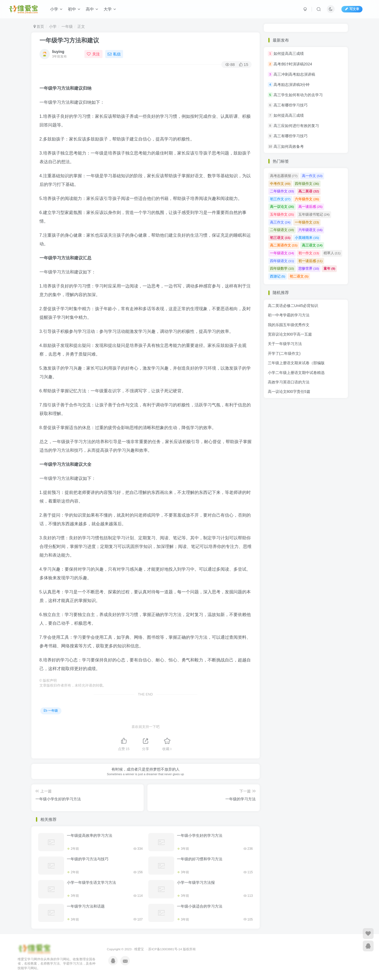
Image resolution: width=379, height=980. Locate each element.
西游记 (278, 276)
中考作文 (280, 184)
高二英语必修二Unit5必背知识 (293, 306)
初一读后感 (310, 261)
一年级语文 (282, 253)
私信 (114, 54)
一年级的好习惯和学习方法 (200, 859)
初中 (74, 9)
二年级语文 (282, 230)
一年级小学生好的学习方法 (200, 835)
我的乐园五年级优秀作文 (289, 325)
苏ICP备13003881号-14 (165, 949)
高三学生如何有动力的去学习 (298, 95)
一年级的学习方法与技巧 (88, 859)
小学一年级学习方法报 (196, 882)
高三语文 (312, 245)
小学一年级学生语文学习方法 (91, 882)
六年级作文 (307, 199)
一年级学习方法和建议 (69, 40)
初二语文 (299, 276)
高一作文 (312, 176)
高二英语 (309, 191)
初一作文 (309, 253)
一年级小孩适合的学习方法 (200, 906)
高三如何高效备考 (289, 146)
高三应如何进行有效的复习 (296, 126)
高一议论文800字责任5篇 (289, 392)
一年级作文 (307, 222)
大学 (110, 9)
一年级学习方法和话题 (86, 906)
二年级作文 (282, 191)
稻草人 (332, 253)
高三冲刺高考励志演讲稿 (294, 74)
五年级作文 (282, 214)
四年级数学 (282, 268)
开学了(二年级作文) (284, 353)
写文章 (352, 9)
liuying (58, 52)
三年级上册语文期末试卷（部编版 (296, 363)
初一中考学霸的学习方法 (289, 315)
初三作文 (280, 199)
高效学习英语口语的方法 (289, 382)
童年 (329, 268)
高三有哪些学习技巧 (291, 105)
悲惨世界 (309, 268)
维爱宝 (139, 949)
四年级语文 (282, 261)
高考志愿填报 (284, 176)
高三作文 (280, 222)
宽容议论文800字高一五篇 (290, 334)
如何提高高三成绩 (289, 54)
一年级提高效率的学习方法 (90, 835)
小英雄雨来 (307, 238)
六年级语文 (310, 230)
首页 (39, 26)
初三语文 (280, 238)
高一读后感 (310, 207)
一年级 (67, 26)
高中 (92, 9)
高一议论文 (282, 207)
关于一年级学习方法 (285, 344)
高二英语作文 (284, 245)
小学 (56, 9)
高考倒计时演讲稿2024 (293, 64)
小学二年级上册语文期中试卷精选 (296, 373)
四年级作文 (307, 184)
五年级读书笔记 (314, 214)
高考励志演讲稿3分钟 (292, 85)
